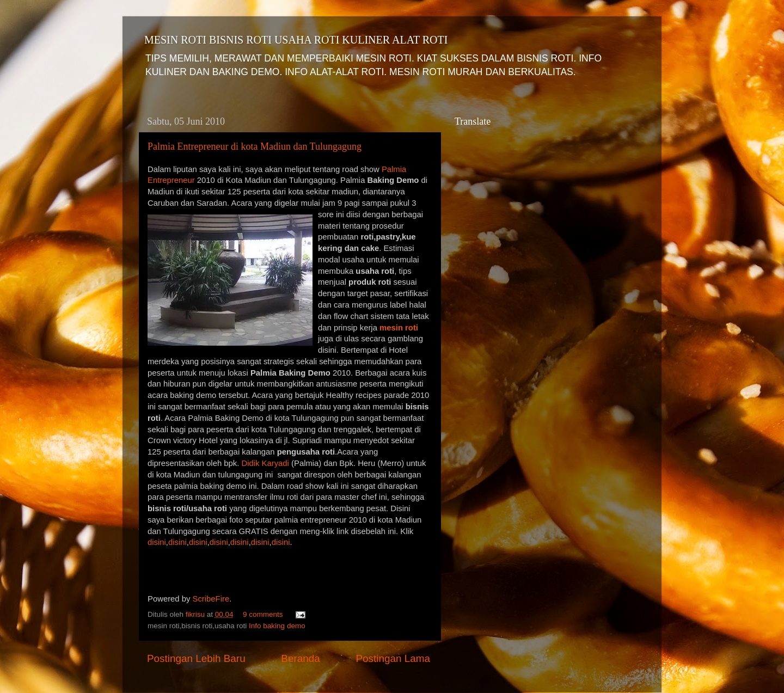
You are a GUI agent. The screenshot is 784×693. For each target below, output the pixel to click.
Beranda (300, 658)
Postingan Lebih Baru (196, 658)
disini (157, 542)
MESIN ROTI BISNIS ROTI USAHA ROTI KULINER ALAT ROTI (296, 40)
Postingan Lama (393, 658)
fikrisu (196, 614)
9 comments (263, 614)
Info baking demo (277, 626)
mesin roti (399, 328)
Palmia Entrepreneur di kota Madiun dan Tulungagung (255, 146)
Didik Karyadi (266, 463)
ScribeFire (211, 599)
